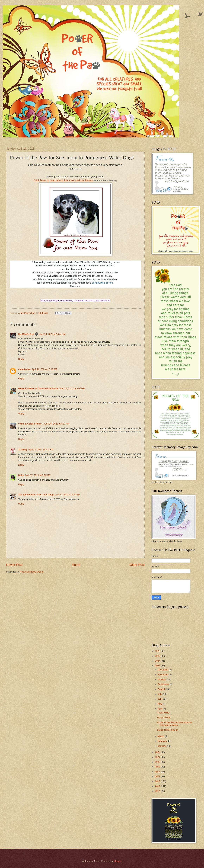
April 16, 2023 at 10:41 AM (52, 334)
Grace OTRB (164, 717)
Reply (21, 359)
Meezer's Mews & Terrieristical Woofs (38, 389)
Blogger (118, 861)
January (162, 746)
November (163, 675)
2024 (158, 661)
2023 (158, 666)
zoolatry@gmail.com (102, 283)
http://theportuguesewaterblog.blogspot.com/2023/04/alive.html (75, 300)
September (164, 684)
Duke (21, 475)
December (163, 670)
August (162, 689)
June (161, 699)
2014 (158, 791)
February (163, 741)
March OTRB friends (168, 730)
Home (76, 565)
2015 (158, 786)
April (160, 709)
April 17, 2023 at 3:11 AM (41, 449)
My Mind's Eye (26, 334)
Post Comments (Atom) (32, 572)
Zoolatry (23, 449)
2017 (158, 776)
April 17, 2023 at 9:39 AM (67, 495)
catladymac (24, 369)
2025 (158, 656)
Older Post (137, 565)
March (161, 736)
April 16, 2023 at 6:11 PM (57, 424)
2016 (158, 781)
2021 (158, 757)
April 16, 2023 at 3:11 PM (44, 369)
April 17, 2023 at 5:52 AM (37, 475)
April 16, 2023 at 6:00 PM (72, 389)
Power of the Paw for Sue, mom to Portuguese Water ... (174, 724)
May (160, 704)
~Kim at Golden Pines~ (31, 424)
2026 (158, 651)
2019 (158, 767)
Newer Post (14, 565)
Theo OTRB (163, 713)
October (162, 679)
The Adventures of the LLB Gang (36, 495)
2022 (158, 752)
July (160, 694)
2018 (158, 772)
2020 (158, 762)
